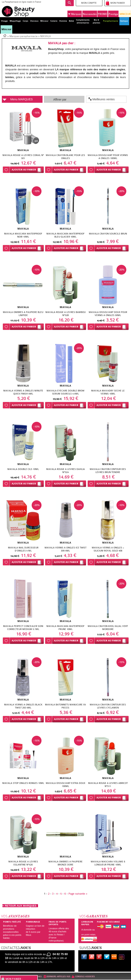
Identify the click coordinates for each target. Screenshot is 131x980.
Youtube (92, 957)
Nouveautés (90, 14)
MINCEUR (125, 14)
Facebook (85, 957)
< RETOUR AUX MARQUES (20, 906)
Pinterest (100, 957)
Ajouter (24, 170)
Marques (75, 14)
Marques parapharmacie (24, 36)
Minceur (6, 29)
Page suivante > (78, 894)
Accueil (5, 35)
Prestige (113, 14)
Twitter (107, 957)
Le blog (115, 957)
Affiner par (60, 99)
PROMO (102, 14)
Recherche (70, 3)
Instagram (122, 957)
